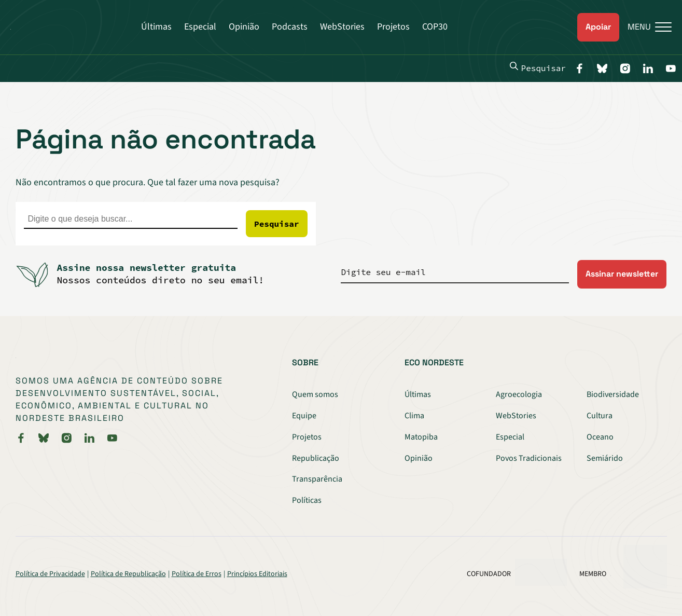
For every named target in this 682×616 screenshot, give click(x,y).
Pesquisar (538, 67)
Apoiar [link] (598, 27)
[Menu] (645, 27)
